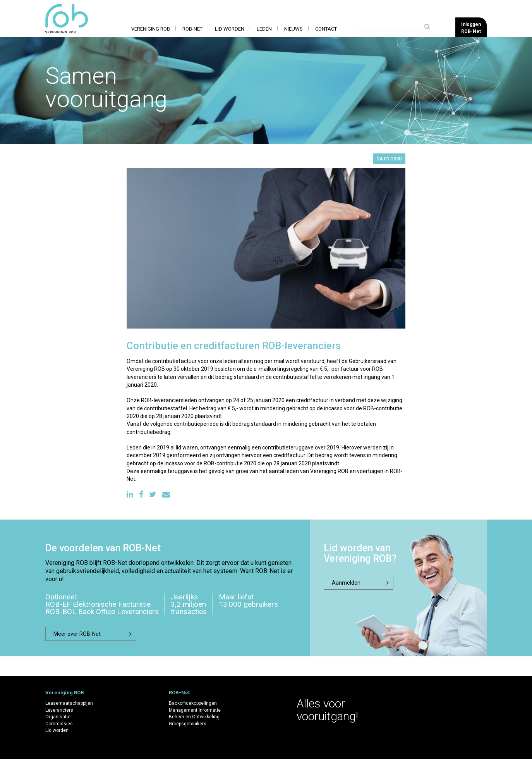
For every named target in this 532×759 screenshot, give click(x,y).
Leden (264, 29)
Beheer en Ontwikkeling (194, 717)
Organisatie (58, 717)
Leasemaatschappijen (69, 703)
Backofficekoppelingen (193, 703)
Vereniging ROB (151, 29)
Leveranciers (59, 710)
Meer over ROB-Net (77, 634)
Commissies (59, 724)
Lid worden (230, 29)
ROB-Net (192, 29)
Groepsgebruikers (188, 724)
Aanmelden (346, 583)
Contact (326, 29)
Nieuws (293, 29)
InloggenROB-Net (471, 28)
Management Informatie (195, 710)
